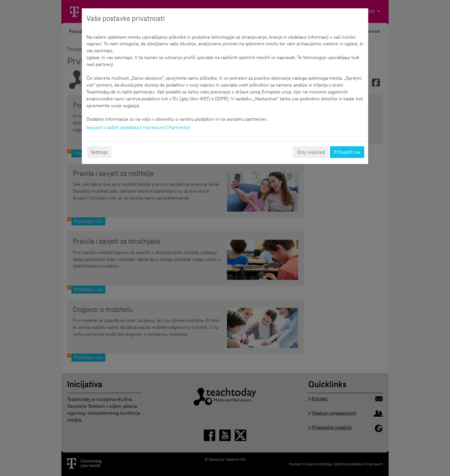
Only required (311, 152)
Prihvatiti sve (347, 152)
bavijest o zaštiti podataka (113, 127)
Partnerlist (179, 127)
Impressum (154, 127)
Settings (99, 152)
